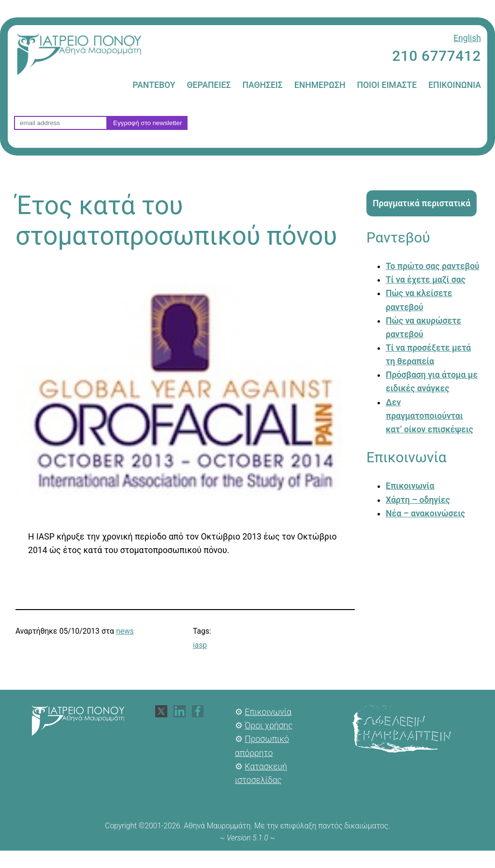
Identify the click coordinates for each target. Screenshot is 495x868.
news (125, 631)
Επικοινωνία (410, 486)
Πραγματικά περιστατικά (422, 203)
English (467, 38)
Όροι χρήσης (269, 726)
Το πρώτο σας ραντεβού (433, 266)
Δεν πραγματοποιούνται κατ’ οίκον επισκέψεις (429, 416)
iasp (200, 645)
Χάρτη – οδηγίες (418, 500)
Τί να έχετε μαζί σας (426, 280)
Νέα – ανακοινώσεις (425, 513)
